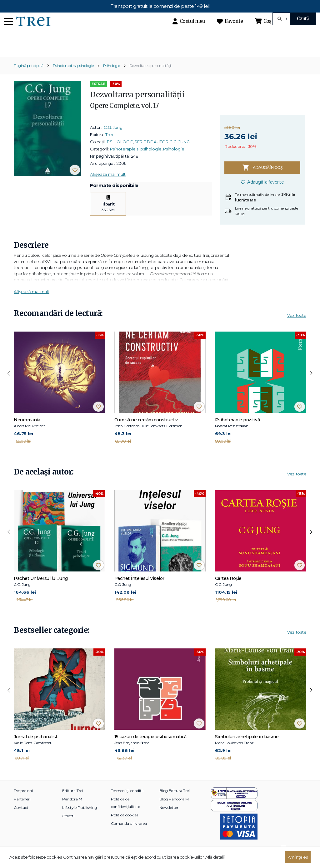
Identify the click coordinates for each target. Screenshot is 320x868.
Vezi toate (297, 326)
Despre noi (23, 801)
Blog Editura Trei (175, 801)
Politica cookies (125, 826)
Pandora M (72, 810)
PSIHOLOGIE (120, 152)
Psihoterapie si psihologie (73, 76)
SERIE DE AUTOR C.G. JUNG (162, 152)
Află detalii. (215, 857)
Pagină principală (29, 76)
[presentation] (9, 384)
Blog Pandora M (174, 810)
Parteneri (22, 810)
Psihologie (112, 76)
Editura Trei (73, 801)
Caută (303, 19)
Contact (21, 818)
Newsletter (169, 818)
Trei (109, 145)
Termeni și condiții (127, 801)
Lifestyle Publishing (80, 818)
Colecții (69, 827)
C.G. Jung (113, 138)
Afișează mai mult (108, 185)
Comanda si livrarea (129, 834)
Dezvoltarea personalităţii (150, 76)
